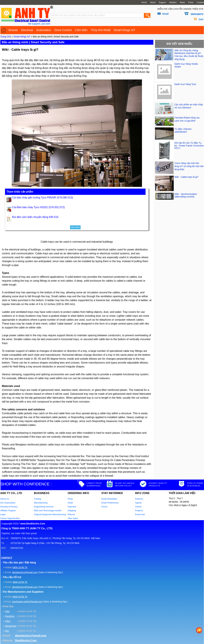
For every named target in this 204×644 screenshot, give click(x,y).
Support (162, 2)
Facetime (10, 616)
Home (144, 2)
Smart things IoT (125, 30)
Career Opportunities (10, 518)
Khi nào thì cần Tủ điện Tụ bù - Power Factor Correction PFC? (189, 146)
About (153, 2)
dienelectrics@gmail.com (25, 572)
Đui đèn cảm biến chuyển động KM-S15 (35, 217)
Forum (105, 507)
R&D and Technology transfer (48, 511)
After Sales (73, 518)
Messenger (11, 626)
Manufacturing (41, 503)
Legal (3, 514)
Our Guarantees (8, 503)
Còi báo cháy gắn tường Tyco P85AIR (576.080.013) (43, 198)
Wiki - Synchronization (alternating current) (186, 195)
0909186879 (197, 14)
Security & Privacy (9, 507)
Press (191, 2)
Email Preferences (110, 503)
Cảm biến (81, 30)
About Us (5, 499)
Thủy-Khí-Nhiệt (101, 30)
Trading (38, 499)
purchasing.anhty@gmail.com (27, 602)
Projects (139, 511)
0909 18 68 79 (20, 567)
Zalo (7, 611)
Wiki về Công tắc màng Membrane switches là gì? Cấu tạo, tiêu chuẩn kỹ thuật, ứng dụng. (189, 55)
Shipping (72, 511)
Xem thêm (75, 227)
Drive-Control (63, 30)
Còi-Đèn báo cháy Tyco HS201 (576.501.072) (39, 207)
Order (70, 503)
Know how (140, 514)
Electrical (27, 30)
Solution (173, 2)
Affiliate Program (8, 511)
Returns (71, 514)
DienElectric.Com (26, 641)
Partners (139, 499)
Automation (44, 30)
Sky (7, 631)
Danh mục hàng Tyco (185, 84)
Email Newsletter (109, 499)
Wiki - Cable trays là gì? (187, 177)
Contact (200, 2)
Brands (13, 30)
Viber (8, 621)
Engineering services (44, 507)
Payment (72, 507)
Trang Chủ (6, 37)
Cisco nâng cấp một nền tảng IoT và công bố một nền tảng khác (189, 166)
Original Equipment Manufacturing (50, 514)
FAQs (70, 499)
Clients (138, 507)
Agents (138, 503)
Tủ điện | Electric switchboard (183, 130)
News (182, 2)
